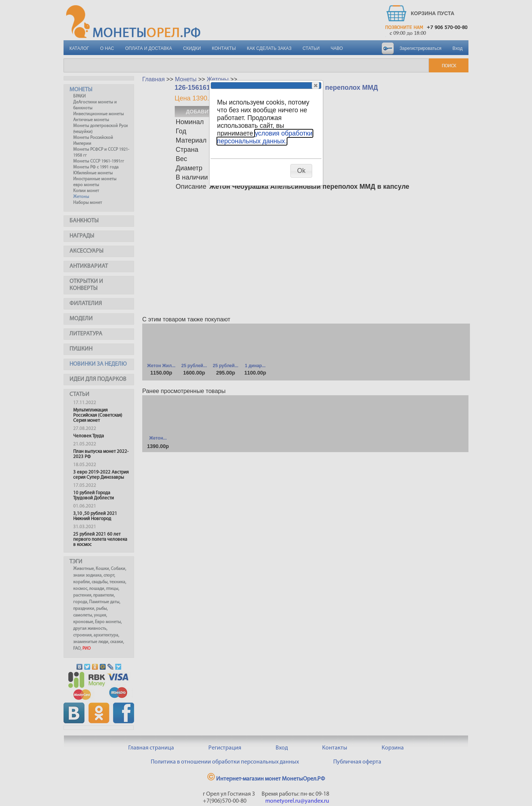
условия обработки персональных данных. (265, 137)
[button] (316, 85)
